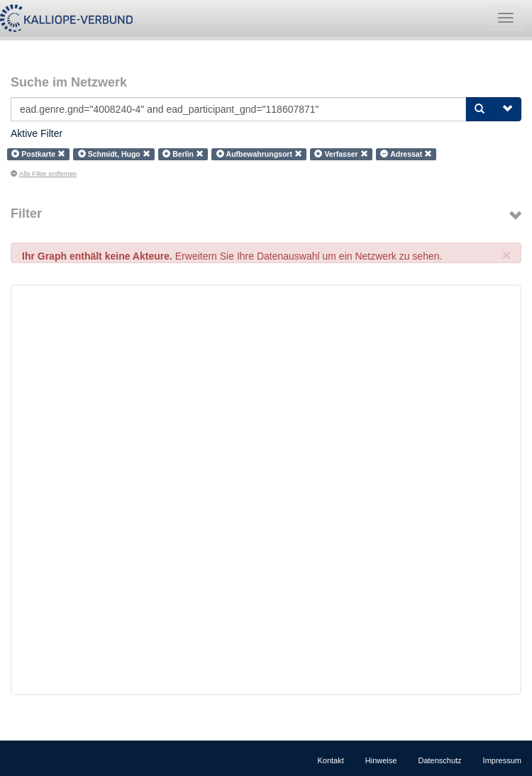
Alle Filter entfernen (44, 174)
